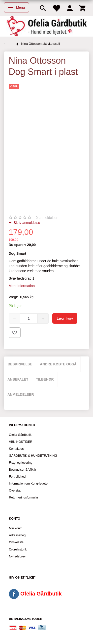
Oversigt (15, 491)
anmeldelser (47, 218)
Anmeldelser (21, 395)
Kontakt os (16, 449)
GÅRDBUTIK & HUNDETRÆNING (33, 456)
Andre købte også (58, 364)
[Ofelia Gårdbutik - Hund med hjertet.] (46, 26)
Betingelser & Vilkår (23, 470)
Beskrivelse (20, 364)
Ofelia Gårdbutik (20, 435)
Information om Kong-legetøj (29, 484)
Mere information (22, 286)
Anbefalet (18, 379)
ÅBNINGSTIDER (21, 442)
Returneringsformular (24, 497)
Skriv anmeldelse (26, 223)
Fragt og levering (21, 463)
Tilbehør (45, 379)
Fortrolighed (17, 477)
